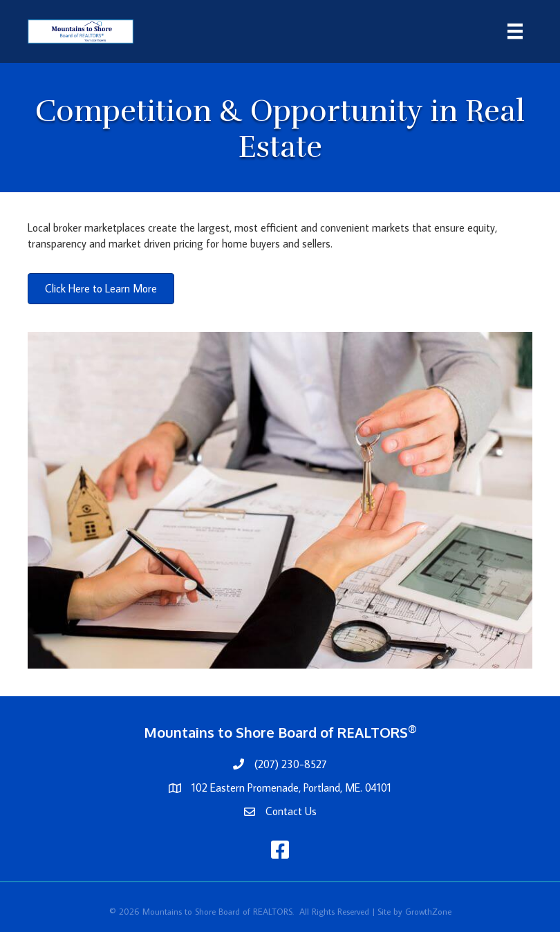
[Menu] (515, 31)
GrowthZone (428, 911)
